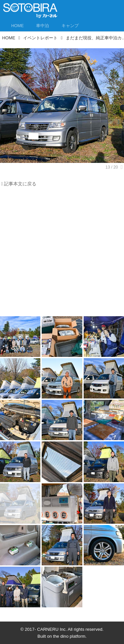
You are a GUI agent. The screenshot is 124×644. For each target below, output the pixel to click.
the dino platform (69, 636)
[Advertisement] (62, 253)
